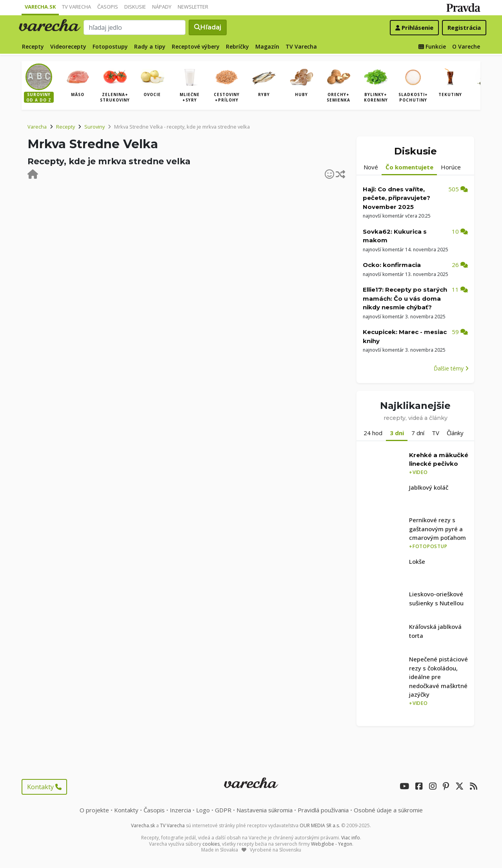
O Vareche (466, 46)
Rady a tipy (150, 46)
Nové (371, 167)
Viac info (351, 838)
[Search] (135, 27)
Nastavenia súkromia (265, 810)
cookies (211, 844)
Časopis (108, 7)
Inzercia (180, 810)
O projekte (94, 810)
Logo (203, 810)
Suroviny (95, 127)
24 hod (373, 433)
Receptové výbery (196, 46)
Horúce (451, 167)
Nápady (162, 7)
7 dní (418, 433)
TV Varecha (76, 7)
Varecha (37, 127)
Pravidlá (323, 810)
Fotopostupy (110, 46)
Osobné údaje (388, 810)
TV (436, 433)
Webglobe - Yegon (332, 844)
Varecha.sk (40, 7)
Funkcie (432, 46)
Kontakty (44, 787)
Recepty (33, 46)
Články (455, 433)
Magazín (267, 46)
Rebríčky (237, 46)
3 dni (397, 433)
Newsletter (193, 7)
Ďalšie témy (451, 368)
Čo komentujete (409, 167)
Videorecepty (68, 46)
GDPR (223, 810)
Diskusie (135, 7)
